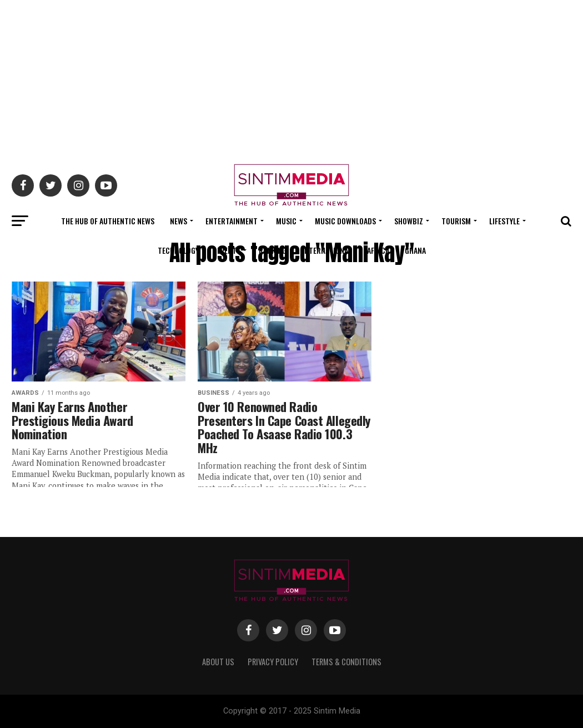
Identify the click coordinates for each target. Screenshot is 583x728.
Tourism (456, 221)
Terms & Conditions (346, 662)
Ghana (415, 250)
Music (286, 221)
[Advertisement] (291, 78)
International (327, 250)
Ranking (273, 250)
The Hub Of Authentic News (108, 221)
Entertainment (232, 221)
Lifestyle (504, 221)
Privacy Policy (273, 662)
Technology (178, 250)
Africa (378, 250)
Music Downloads (345, 221)
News (179, 221)
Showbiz (409, 221)
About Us (218, 662)
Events (229, 250)
